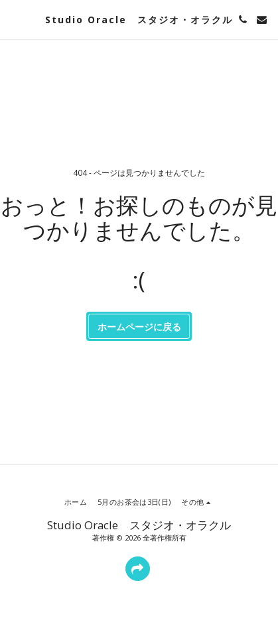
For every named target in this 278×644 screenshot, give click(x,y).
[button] (15, 19)
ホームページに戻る (139, 327)
